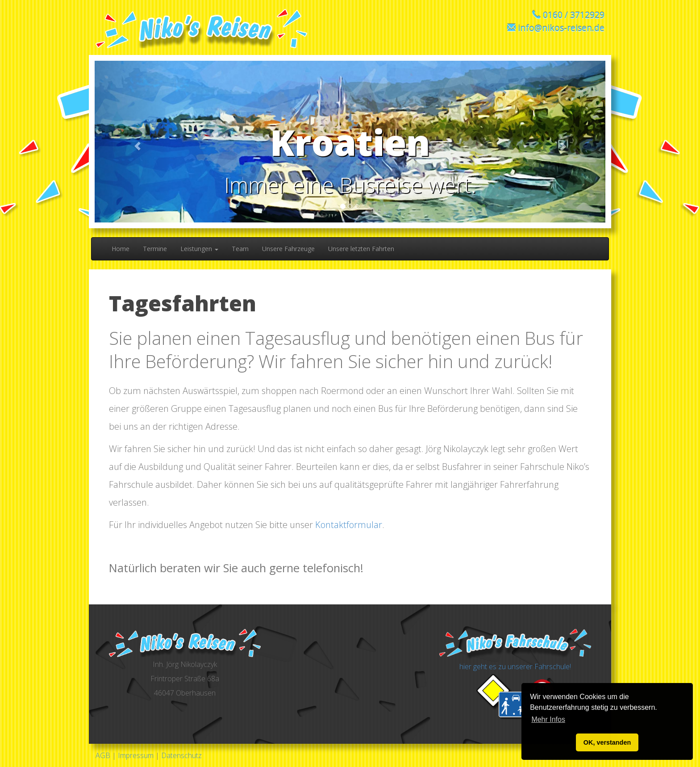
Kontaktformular (349, 525)
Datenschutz (181, 755)
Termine (155, 249)
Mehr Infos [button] (548, 719)
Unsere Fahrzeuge (288, 249)
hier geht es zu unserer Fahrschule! (515, 666)
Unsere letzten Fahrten (361, 249)
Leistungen (199, 249)
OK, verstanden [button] (607, 742)
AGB (103, 755)
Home (121, 249)
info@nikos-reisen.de (561, 28)
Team (240, 249)
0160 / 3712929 (574, 15)
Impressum (136, 755)
